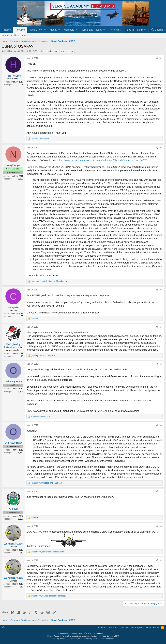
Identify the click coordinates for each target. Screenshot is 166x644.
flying (42, 51)
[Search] (157, 30)
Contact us (101, 627)
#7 (161, 491)
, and (46, 483)
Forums (20, 30)
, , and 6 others (50, 281)
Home (7, 30)
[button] (45, 30)
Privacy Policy (86, 639)
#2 (161, 148)
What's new (36, 30)
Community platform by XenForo (83, 633)
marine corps (53, 51)
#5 (161, 364)
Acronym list (116, 30)
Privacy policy (137, 627)
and (40, 139)
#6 (161, 425)
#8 (161, 526)
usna (71, 51)
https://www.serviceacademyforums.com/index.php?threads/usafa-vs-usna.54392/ (103, 160)
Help (149, 627)
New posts (7, 35)
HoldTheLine (11, 51)
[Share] (157, 58)
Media (53, 30)
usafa (64, 51)
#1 (161, 58)
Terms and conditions (118, 627)
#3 (161, 290)
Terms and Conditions (105, 639)
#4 (161, 327)
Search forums (21, 35)
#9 (161, 560)
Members (69, 30)
